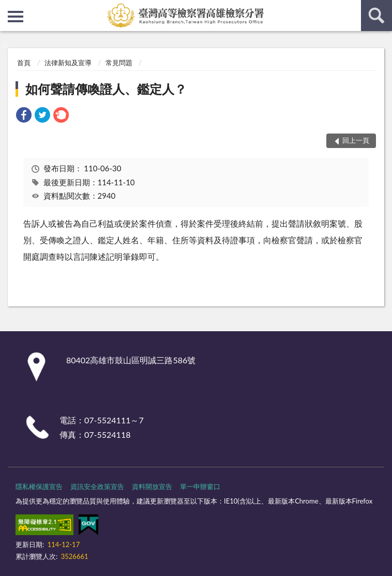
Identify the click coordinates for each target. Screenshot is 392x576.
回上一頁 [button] (356, 140)
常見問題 (119, 63)
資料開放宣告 (152, 486)
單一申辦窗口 (200, 486)
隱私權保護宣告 (39, 486)
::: (8, 8)
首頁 (24, 63)
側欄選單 (16, 17)
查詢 (376, 16)
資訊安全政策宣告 (97, 486)
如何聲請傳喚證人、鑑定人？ (106, 89)
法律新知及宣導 (68, 63)
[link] (24, 116)
